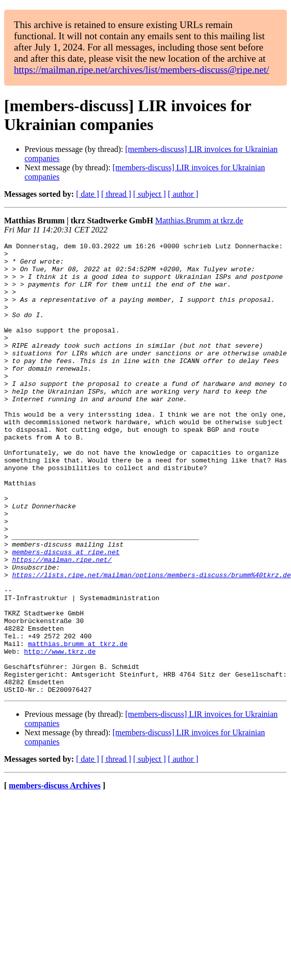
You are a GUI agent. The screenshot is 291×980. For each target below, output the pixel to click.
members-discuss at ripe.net (66, 614)
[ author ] (183, 194)
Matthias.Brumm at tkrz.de (199, 221)
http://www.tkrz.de (60, 734)
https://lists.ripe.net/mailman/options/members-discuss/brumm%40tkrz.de (152, 642)
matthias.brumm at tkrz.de (78, 725)
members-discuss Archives (55, 876)
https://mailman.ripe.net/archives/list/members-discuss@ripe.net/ (141, 70)
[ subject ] (150, 194)
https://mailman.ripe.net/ (62, 624)
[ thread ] (116, 194)
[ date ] (88, 194)
